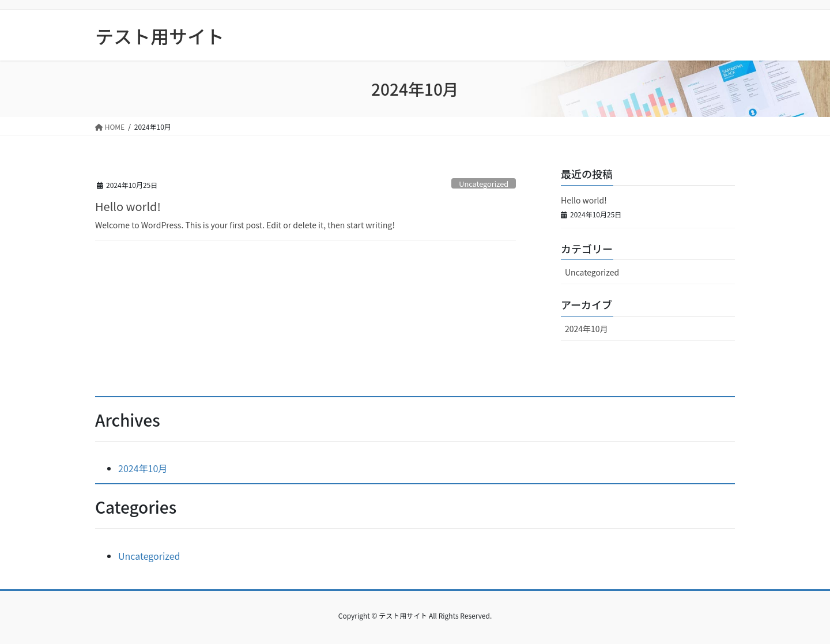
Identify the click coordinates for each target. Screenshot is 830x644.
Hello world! (128, 206)
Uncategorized (484, 184)
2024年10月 (586, 329)
